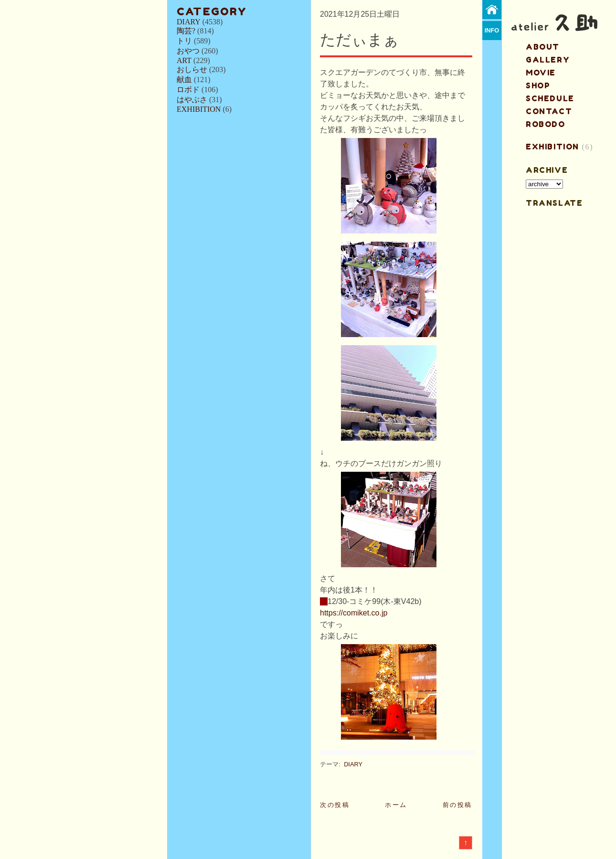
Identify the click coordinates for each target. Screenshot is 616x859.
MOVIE (541, 73)
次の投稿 (335, 805)
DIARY (189, 22)
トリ (184, 41)
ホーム (396, 805)
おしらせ (192, 69)
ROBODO (546, 124)
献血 (184, 80)
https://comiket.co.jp (354, 613)
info (492, 30)
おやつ (188, 51)
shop (538, 85)
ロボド (188, 90)
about (543, 47)
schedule (550, 98)
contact (549, 111)
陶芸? (186, 31)
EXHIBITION (199, 109)
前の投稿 (457, 805)
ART (184, 60)
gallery (548, 60)
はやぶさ (192, 100)
